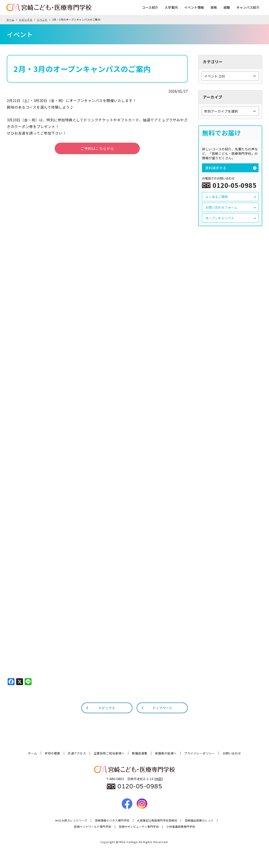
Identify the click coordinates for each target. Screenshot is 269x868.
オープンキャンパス (231, 218)
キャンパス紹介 (248, 7)
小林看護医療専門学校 (181, 827)
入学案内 (171, 7)
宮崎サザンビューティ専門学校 (139, 827)
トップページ (157, 708)
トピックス (27, 19)
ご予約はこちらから (97, 148)
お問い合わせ (232, 753)
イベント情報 (194, 7)
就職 (227, 7)
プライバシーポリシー (200, 753)
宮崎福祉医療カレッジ (199, 821)
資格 (214, 7)
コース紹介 (150, 7)
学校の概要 (52, 753)
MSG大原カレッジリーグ (71, 821)
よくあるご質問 (231, 197)
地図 (159, 779)
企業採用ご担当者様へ (109, 753)
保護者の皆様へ (166, 753)
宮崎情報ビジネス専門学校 (112, 821)
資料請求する (231, 168)
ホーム (12, 19)
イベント (44, 19)
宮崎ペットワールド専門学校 (93, 827)
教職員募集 (140, 753)
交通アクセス (77, 753)
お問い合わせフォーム (231, 207)
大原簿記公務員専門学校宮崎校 (157, 821)
